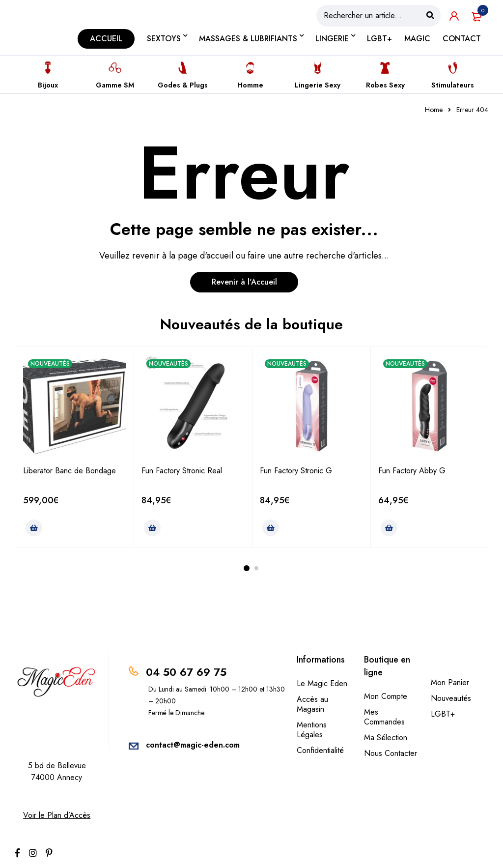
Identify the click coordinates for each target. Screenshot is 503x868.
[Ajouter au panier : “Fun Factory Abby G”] (389, 528)
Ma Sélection (386, 738)
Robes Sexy (385, 85)
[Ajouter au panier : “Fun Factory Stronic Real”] (152, 528)
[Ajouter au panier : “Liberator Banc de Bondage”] (34, 528)
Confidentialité (320, 750)
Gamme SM (115, 85)
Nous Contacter (391, 753)
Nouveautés (451, 698)
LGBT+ (443, 714)
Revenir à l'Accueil (244, 282)
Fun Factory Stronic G (296, 471)
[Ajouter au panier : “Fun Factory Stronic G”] (271, 528)
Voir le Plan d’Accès (57, 815)
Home (434, 110)
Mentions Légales (312, 730)
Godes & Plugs (183, 85)
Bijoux (48, 85)
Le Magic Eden (322, 683)
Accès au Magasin (312, 704)
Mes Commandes (384, 717)
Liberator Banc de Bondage (70, 471)
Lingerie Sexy (318, 85)
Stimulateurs (453, 85)
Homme (250, 85)
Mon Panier (450, 682)
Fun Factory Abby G (412, 471)
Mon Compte (386, 696)
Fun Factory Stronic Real (182, 471)
